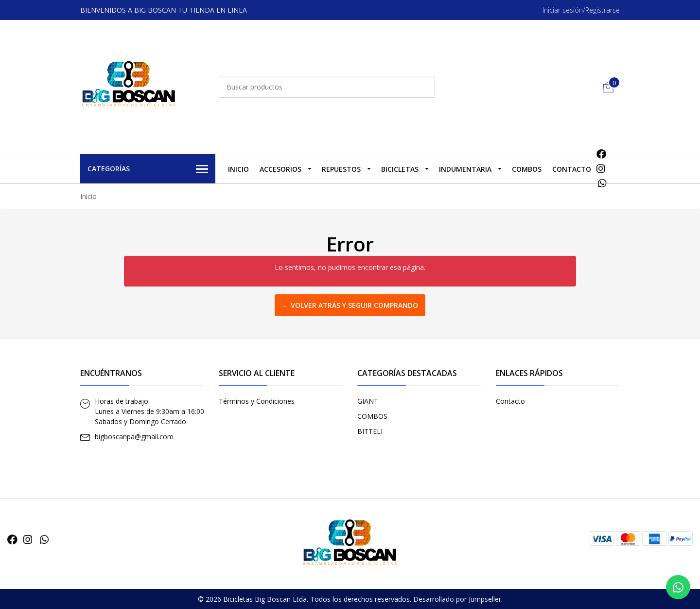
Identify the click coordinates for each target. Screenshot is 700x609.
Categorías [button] (148, 169)
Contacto (572, 169)
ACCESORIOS (280, 169)
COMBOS (527, 169)
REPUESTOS (341, 169)
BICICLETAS (400, 169)
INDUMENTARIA (465, 169)
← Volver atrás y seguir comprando (350, 305)
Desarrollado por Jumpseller (457, 599)
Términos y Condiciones (257, 401)
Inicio (238, 169)
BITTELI (370, 431)
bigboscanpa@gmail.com (134, 437)
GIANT (368, 401)
